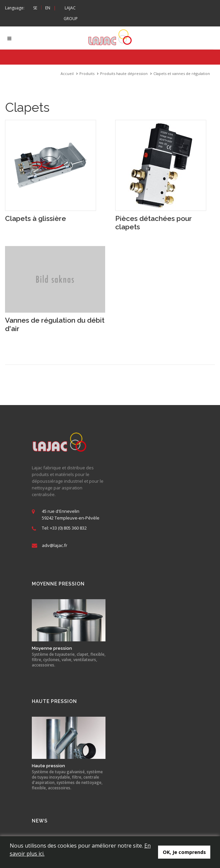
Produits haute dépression (124, 74)
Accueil (67, 74)
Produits (87, 74)
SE (35, 8)
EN (48, 8)
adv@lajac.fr (55, 546)
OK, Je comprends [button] (184, 852)
